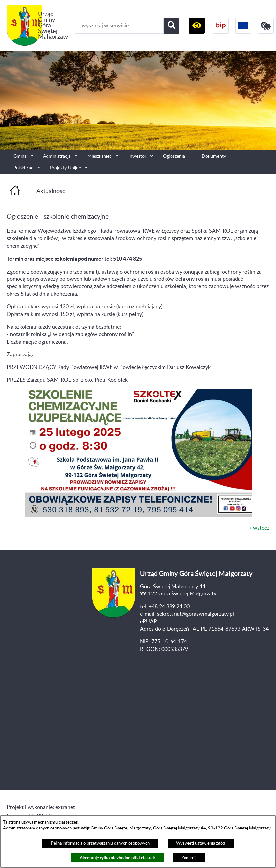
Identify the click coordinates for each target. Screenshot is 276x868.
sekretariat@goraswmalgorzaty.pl (195, 614)
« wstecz (259, 528)
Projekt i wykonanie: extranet (41, 807)
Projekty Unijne (66, 168)
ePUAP (148, 622)
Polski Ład (23, 168)
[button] (197, 26)
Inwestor (137, 156)
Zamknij (189, 858)
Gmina (20, 156)
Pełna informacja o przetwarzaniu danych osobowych (100, 843)
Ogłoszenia (174, 156)
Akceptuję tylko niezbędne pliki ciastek (117, 858)
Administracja (57, 156)
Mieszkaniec (100, 156)
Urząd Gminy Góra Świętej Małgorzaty (53, 25)
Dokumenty (214, 156)
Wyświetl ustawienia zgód (201, 843)
